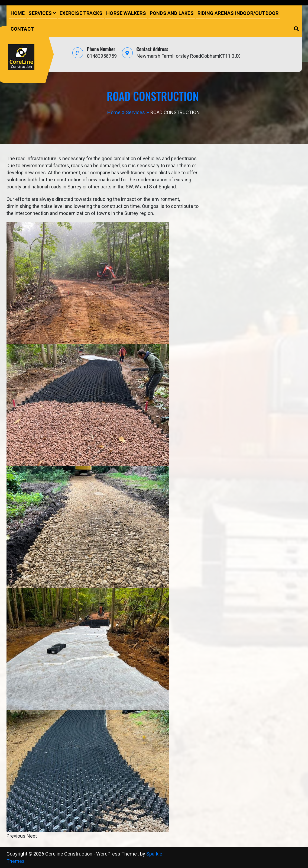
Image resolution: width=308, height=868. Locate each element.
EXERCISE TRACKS (81, 13)
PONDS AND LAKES (172, 13)
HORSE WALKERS (126, 13)
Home (18, 13)
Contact (22, 29)
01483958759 (102, 56)
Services (40, 13)
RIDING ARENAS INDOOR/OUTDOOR (238, 13)
